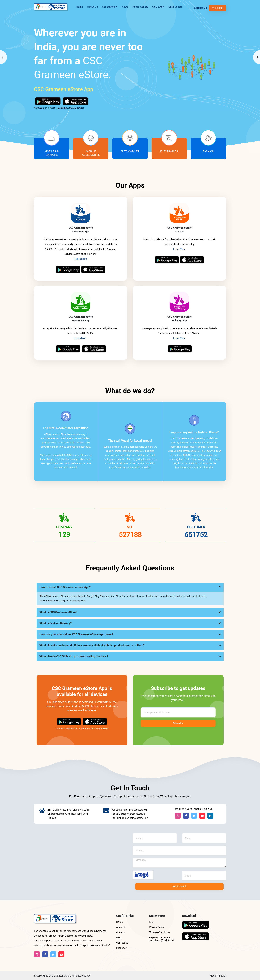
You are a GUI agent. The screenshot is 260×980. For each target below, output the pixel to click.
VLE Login (218, 8)
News (125, 7)
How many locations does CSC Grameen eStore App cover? (76, 634)
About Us (92, 7)
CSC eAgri (158, 7)
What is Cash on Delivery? (56, 623)
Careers (120, 932)
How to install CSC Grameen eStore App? (65, 587)
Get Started (110, 8)
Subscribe (178, 723)
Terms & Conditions (160, 932)
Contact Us (200, 8)
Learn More (81, 259)
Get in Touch (179, 886)
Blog (119, 937)
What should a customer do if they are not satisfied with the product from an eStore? (92, 645)
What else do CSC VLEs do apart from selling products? (74, 657)
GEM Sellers (175, 7)
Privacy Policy (157, 927)
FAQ (151, 922)
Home (79, 7)
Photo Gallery (140, 7)
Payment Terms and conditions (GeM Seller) (162, 939)
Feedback (121, 948)
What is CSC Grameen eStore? (58, 612)
